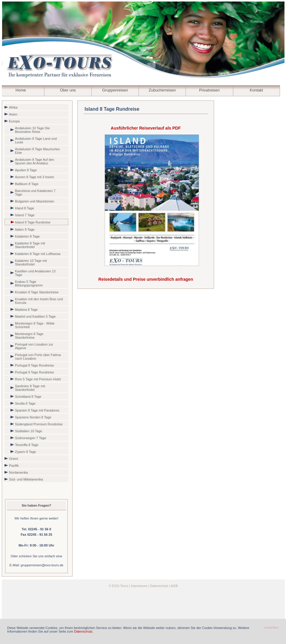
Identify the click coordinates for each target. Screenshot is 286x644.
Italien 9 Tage (25, 229)
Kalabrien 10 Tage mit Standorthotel (31, 262)
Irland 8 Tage (24, 208)
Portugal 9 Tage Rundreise (34, 372)
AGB (174, 586)
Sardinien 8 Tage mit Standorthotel (30, 388)
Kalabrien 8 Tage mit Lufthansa (38, 254)
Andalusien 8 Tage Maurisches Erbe (37, 151)
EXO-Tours (120, 586)
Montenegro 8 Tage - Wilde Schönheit (35, 325)
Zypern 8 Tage (25, 452)
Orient (13, 459)
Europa (14, 121)
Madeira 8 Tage (26, 310)
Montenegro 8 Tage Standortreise (29, 336)
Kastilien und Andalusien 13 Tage (35, 273)
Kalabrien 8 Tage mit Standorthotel (30, 245)
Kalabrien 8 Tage (27, 236)
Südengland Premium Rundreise (39, 424)
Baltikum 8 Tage (27, 184)
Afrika (13, 107)
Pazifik (14, 466)
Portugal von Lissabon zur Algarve (34, 346)
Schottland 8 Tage (28, 397)
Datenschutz (159, 586)
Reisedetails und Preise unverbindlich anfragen (146, 279)
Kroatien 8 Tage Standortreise (37, 292)
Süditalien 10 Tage (28, 431)
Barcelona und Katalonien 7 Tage (35, 193)
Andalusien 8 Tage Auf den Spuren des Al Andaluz (35, 161)
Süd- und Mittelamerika (26, 479)
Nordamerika (18, 472)
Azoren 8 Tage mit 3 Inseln (34, 177)
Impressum (139, 586)
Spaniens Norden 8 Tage (33, 417)
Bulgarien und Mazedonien (35, 201)
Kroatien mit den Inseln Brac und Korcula (39, 301)
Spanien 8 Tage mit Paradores (37, 410)
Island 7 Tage (25, 215)
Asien (13, 114)
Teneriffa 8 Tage (27, 445)
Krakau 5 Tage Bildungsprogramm (29, 283)
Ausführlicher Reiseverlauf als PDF (146, 128)
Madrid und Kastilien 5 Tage (35, 316)
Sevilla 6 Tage (25, 403)
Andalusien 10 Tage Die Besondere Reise (32, 130)
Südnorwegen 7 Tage (31, 438)
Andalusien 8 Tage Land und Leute (36, 140)
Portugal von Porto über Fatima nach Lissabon (38, 357)
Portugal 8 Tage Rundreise (34, 365)
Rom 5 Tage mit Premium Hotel (38, 379)
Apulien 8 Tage (26, 170)
